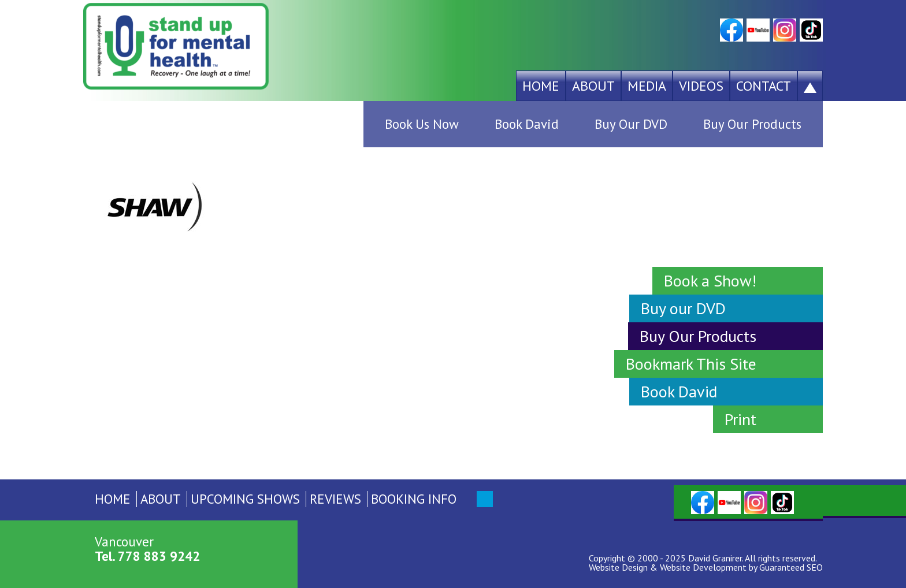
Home (541, 86)
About (593, 86)
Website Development (703, 567)
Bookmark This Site (691, 364)
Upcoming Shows (245, 499)
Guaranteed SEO (791, 567)
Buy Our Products (752, 124)
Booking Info (414, 499)
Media (647, 86)
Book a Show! (710, 280)
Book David (527, 124)
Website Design (618, 567)
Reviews (335, 499)
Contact (764, 86)
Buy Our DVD (631, 124)
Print (740, 419)
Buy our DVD (683, 308)
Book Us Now (422, 124)
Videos (701, 86)
